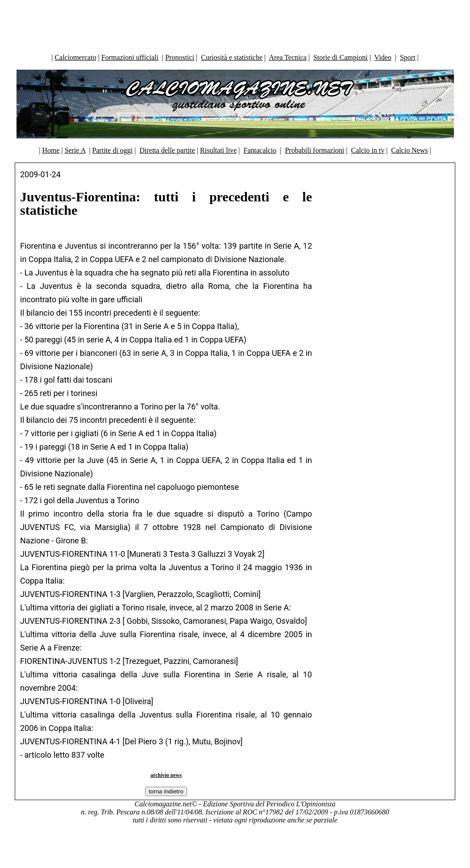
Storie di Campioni (341, 57)
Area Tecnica (287, 57)
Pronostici (180, 57)
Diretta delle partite (167, 150)
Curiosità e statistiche (232, 57)
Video (383, 57)
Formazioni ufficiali (130, 57)
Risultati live (218, 150)
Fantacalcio (260, 150)
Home (51, 150)
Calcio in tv (368, 150)
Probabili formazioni (314, 150)
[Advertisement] (235, 25)
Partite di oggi (113, 150)
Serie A (75, 150)
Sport (408, 57)
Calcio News (409, 150)
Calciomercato (75, 57)
